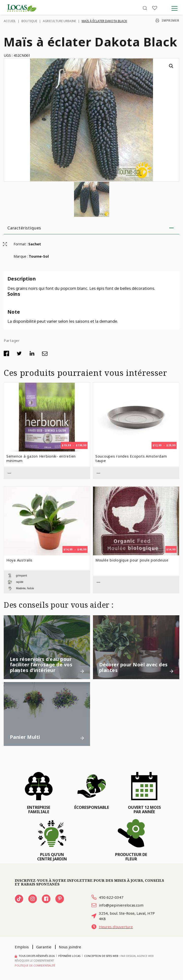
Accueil (10, 21)
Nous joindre (70, 947)
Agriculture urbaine (59, 21)
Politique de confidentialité (35, 966)
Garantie (44, 947)
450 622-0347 (107, 897)
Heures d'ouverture (112, 927)
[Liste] (155, 8)
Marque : (21, 256)
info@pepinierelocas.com (117, 905)
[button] (171, 66)
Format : (21, 244)
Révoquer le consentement (34, 961)
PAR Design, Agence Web (137, 956)
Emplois (22, 947)
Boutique (29, 21)
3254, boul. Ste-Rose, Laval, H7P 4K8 (123, 916)
